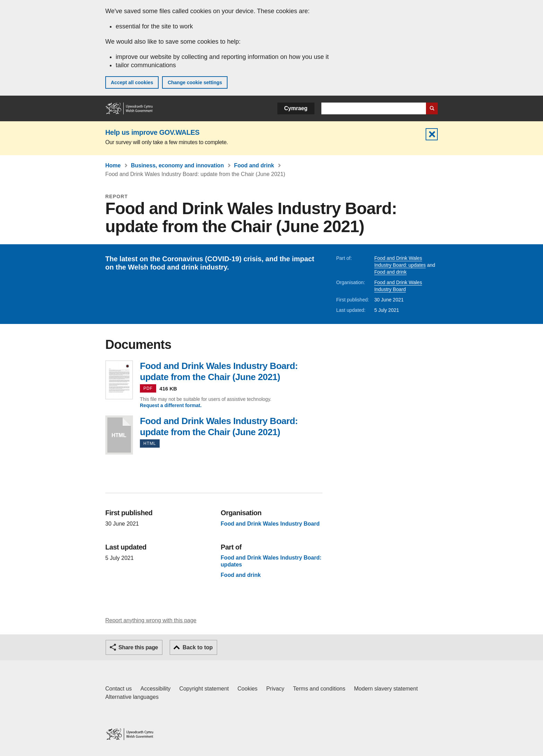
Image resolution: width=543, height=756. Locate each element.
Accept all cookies (132, 82)
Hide (432, 134)
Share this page (138, 647)
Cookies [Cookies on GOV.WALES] (248, 689)
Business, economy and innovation (177, 165)
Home (113, 165)
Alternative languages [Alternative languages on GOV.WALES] (132, 697)
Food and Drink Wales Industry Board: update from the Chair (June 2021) (119, 435)
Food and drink (254, 165)
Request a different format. (171, 405)
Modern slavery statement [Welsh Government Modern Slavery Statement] (386, 689)
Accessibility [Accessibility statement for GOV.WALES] (155, 689)
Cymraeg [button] (296, 108)
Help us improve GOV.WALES (152, 132)
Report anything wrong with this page (151, 620)
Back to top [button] (198, 647)
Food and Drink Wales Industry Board (270, 524)
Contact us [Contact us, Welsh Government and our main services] (118, 689)
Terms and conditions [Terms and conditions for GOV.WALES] (319, 689)
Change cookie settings (195, 82)
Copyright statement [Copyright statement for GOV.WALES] (204, 689)
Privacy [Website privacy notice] (275, 689)
